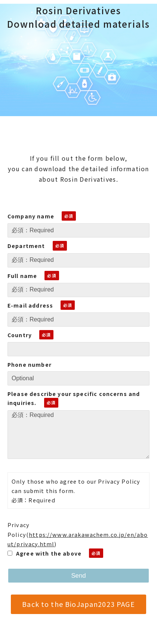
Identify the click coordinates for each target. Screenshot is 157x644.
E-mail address (30, 305)
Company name (31, 216)
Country (20, 335)
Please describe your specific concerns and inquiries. (74, 398)
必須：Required (78, 435)
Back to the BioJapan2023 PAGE (78, 604)
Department (26, 246)
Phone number (30, 365)
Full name (22, 276)
